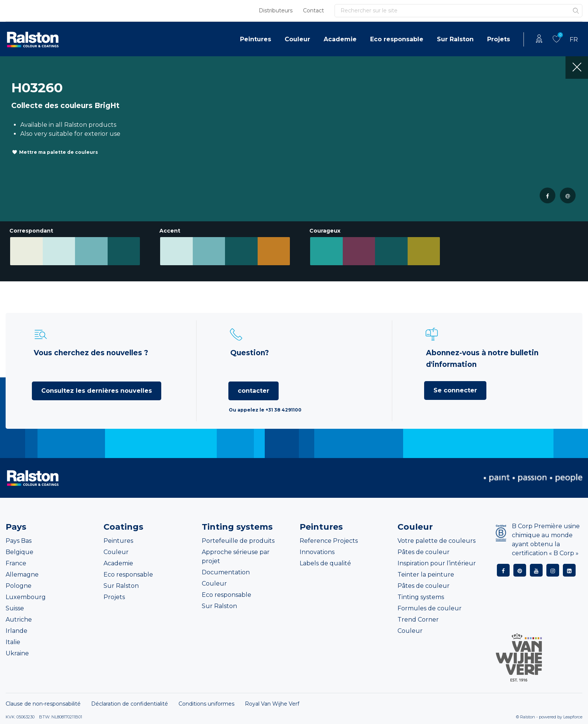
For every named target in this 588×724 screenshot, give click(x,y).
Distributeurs (276, 11)
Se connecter (455, 390)
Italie (13, 642)
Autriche (19, 620)
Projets (499, 39)
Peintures (256, 39)
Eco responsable (397, 39)
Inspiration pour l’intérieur (437, 563)
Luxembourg (26, 597)
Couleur (297, 39)
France (16, 563)
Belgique (19, 552)
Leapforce (573, 717)
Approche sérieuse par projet (236, 557)
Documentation (226, 572)
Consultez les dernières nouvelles (97, 391)
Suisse (15, 608)
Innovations (317, 552)
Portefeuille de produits (238, 541)
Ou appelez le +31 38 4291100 (265, 410)
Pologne (19, 586)
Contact (313, 11)
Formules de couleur (430, 608)
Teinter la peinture (426, 575)
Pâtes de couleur (424, 552)
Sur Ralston (455, 39)
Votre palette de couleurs (436, 541)
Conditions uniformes (206, 704)
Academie (340, 39)
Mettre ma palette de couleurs (58, 152)
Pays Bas (19, 541)
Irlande (16, 631)
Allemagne (22, 575)
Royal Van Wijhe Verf (272, 704)
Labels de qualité (325, 563)
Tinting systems (421, 597)
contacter (253, 391)
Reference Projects (329, 541)
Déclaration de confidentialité (130, 704)
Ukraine (17, 653)
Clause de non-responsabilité (43, 704)
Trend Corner (418, 620)
